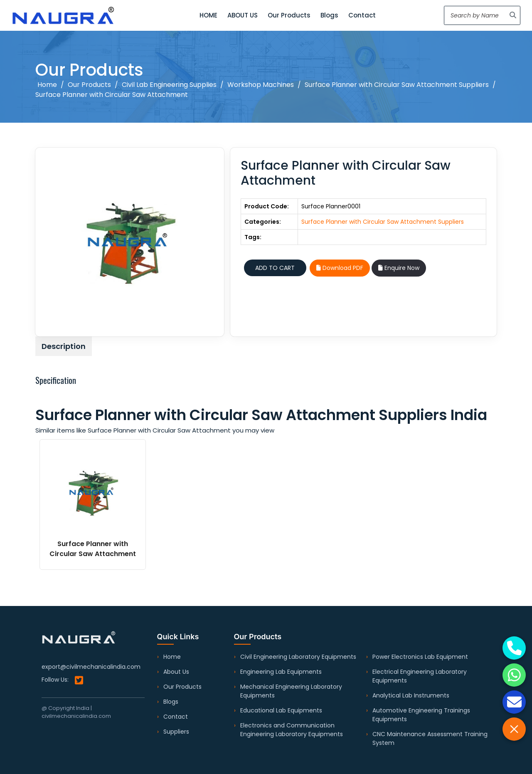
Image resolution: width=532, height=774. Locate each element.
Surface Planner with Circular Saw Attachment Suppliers (397, 85)
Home (47, 85)
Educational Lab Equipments (281, 710)
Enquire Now (399, 268)
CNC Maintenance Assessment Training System (430, 738)
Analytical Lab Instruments (411, 695)
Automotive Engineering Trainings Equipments (421, 715)
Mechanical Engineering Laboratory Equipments (291, 691)
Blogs (329, 15)
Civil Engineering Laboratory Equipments (298, 657)
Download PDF (340, 268)
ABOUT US (243, 15)
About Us (176, 672)
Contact (362, 15)
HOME (208, 15)
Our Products (289, 15)
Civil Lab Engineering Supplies (169, 85)
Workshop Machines (261, 85)
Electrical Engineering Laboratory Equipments (420, 676)
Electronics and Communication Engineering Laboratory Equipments (292, 730)
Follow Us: (62, 680)
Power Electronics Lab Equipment (420, 657)
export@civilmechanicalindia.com (91, 667)
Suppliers (176, 732)
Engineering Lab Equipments (281, 672)
